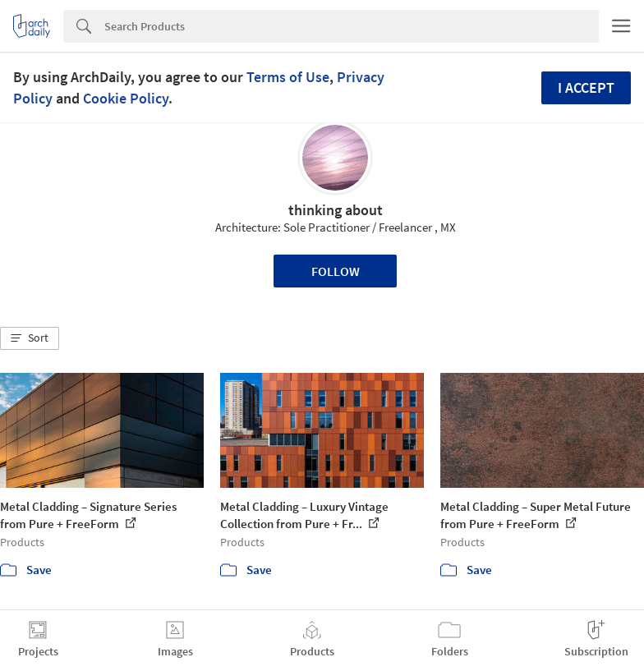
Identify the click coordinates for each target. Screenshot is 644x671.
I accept (586, 87)
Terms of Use (288, 77)
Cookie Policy (126, 98)
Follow (336, 271)
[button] (30, 338)
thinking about (336, 210)
